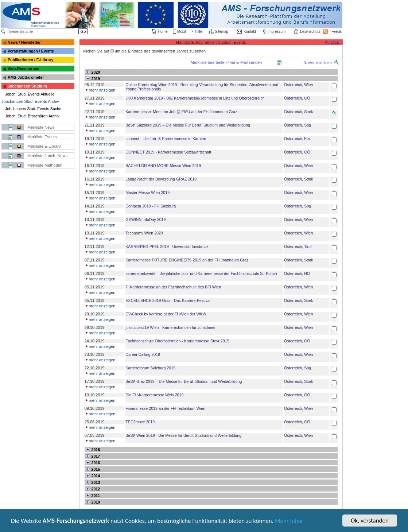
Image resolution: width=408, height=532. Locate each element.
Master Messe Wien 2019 (147, 193)
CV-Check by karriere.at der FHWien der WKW (166, 314)
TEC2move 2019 (140, 422)
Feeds (337, 32)
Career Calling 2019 (143, 354)
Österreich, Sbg (298, 125)
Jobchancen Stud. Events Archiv (30, 101)
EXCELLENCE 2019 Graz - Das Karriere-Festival (168, 300)
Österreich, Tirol (298, 246)
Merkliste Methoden (45, 165)
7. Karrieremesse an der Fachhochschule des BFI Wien (173, 287)
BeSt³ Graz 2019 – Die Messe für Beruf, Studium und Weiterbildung (184, 381)
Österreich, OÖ (297, 98)
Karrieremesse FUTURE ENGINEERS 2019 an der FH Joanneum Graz (187, 260)
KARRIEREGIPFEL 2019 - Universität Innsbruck (167, 246)
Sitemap (222, 32)
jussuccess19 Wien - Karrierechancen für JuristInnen (171, 327)
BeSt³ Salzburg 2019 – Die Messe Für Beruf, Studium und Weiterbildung (188, 125)
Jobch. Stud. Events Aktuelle (30, 94)
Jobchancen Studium (27, 86)
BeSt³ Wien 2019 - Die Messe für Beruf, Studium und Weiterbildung (183, 435)
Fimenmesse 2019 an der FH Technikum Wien (165, 408)
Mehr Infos (289, 522)
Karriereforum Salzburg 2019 (150, 368)
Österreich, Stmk (298, 112)
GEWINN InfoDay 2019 (145, 220)
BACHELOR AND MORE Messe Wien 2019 (163, 166)
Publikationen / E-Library (31, 60)
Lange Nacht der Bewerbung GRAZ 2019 (161, 179)
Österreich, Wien (298, 85)
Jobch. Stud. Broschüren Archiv (32, 116)
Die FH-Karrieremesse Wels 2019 (154, 395)
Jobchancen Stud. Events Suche (33, 109)
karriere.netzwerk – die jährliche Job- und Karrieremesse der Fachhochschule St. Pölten (201, 273)
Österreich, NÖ (297, 273)
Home (163, 32)
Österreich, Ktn (297, 139)
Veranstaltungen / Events (31, 51)
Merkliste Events (42, 137)
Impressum (277, 32)
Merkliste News (41, 127)
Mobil (182, 32)
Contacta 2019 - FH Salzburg (151, 206)
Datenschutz (311, 32)
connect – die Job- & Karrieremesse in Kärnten (166, 139)
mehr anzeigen (100, 90)
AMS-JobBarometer (26, 77)
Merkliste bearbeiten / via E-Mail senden (226, 62)
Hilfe (199, 32)
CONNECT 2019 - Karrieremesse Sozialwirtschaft (168, 152)
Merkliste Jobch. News (47, 156)
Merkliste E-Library (44, 146)
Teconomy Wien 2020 (144, 233)
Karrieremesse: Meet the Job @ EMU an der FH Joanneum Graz (181, 112)
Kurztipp (332, 42)
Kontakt (250, 32)
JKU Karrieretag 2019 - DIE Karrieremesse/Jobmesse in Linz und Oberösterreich (195, 98)
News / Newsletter (24, 42)
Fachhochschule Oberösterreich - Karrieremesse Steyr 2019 (177, 341)
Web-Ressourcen (24, 69)
